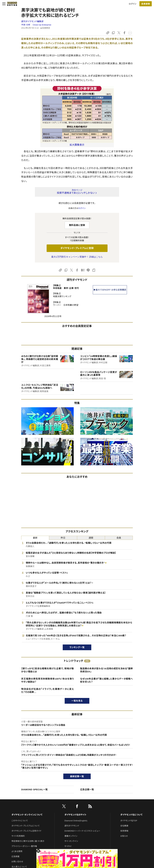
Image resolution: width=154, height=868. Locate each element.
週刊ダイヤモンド (72, 826)
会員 (119, 538)
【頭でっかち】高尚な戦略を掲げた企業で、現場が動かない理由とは (48, 670)
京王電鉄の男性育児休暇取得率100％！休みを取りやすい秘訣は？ (48, 680)
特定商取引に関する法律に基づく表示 (28, 841)
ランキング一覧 (77, 647)
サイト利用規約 (18, 836)
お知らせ (124, 836)
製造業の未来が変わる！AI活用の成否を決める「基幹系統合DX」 (106, 670)
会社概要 (124, 826)
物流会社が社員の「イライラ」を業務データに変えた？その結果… (48, 690)
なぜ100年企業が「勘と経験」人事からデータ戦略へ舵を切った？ (106, 680)
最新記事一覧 (77, 776)
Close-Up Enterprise (42, 25)
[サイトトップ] (11, 4)
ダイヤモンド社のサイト (75, 815)
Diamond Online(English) (76, 821)
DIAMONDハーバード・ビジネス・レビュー (82, 831)
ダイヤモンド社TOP (129, 821)
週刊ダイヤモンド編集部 (32, 21)
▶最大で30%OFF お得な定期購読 (110, 290)
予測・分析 (26, 25)
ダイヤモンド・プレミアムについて (25, 826)
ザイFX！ (68, 846)
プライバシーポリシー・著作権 (24, 846)
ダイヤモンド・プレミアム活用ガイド (26, 831)
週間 (91, 538)
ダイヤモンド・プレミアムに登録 (77, 248)
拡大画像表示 (77, 145)
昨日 (63, 538)
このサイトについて (20, 821)
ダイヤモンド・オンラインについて (27, 815)
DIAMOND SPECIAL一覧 (34, 789)
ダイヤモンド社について (131, 815)
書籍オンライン (71, 836)
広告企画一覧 (87, 789)
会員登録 (146, 4)
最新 (35, 538)
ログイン (133, 4)
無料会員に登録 (77, 225)
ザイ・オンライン (71, 841)
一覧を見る (77, 701)
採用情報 (124, 831)
